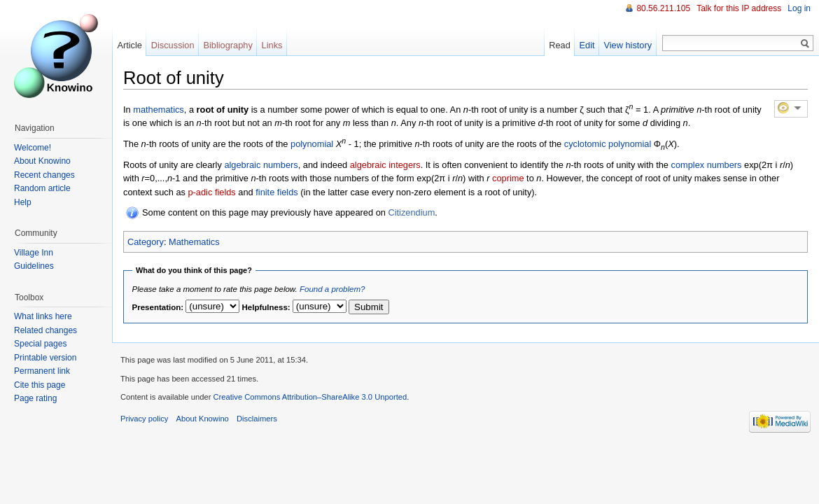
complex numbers (707, 165)
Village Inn (34, 253)
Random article (42, 188)
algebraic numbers (261, 165)
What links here (43, 316)
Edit (587, 45)
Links (272, 45)
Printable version (45, 358)
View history (628, 45)
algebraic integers (385, 165)
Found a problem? (332, 289)
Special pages (40, 344)
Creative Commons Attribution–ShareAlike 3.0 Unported (310, 397)
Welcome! (33, 148)
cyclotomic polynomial (608, 144)
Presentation (157, 307)
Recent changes (44, 175)
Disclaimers (257, 419)
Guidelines (34, 266)
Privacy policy (144, 419)
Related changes (45, 330)
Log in (799, 8)
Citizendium (411, 212)
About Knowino (42, 161)
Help (23, 202)
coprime (508, 178)
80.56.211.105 (663, 8)
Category (146, 242)
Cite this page (40, 385)
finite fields (276, 192)
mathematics (159, 110)
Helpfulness (265, 307)
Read (560, 45)
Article (129, 45)
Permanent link (42, 371)
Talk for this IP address (739, 8)
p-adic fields (211, 192)
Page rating (35, 398)
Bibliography (227, 45)
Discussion (173, 45)
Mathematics (194, 242)
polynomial (312, 144)
